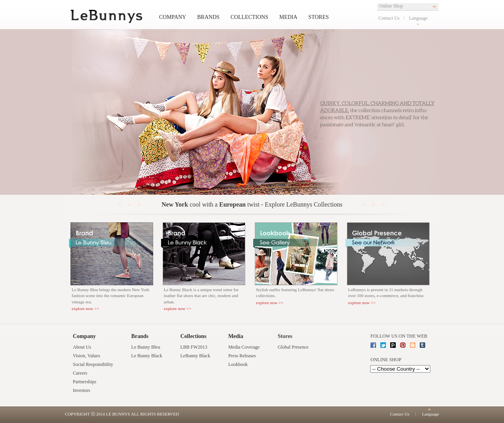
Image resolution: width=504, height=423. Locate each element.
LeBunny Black (195, 356)
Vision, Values (86, 356)
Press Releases (242, 356)
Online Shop (391, 6)
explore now (82, 308)
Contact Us (389, 18)
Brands (208, 17)
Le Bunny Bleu (145, 347)
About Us (82, 347)
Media (288, 17)
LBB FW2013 (194, 347)
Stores (319, 17)
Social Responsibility (93, 364)
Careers (80, 373)
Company (173, 17)
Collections (250, 17)
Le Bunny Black (147, 356)
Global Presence (293, 347)
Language (418, 18)
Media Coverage (244, 347)
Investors (82, 390)
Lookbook (238, 364)
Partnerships (84, 382)
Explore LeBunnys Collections (303, 204)
